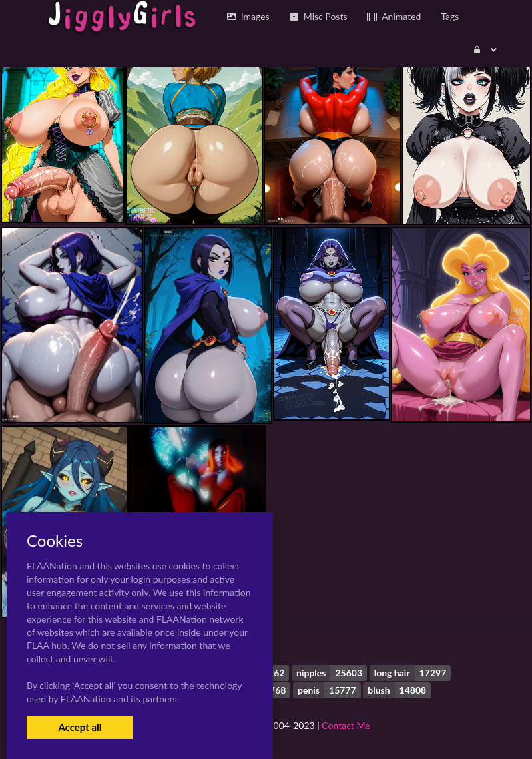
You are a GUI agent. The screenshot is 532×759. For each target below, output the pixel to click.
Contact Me (346, 725)
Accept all (80, 727)
